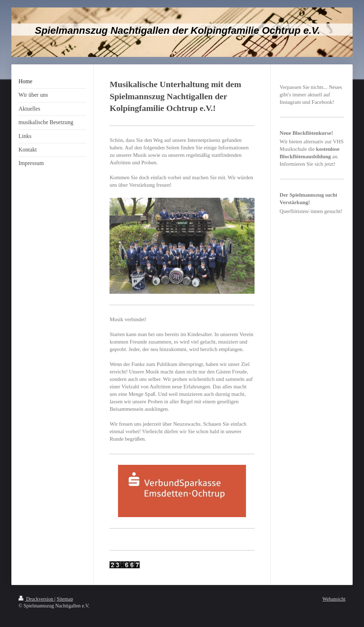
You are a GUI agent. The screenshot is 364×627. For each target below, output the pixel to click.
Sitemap (65, 599)
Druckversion (36, 599)
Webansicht (334, 599)
